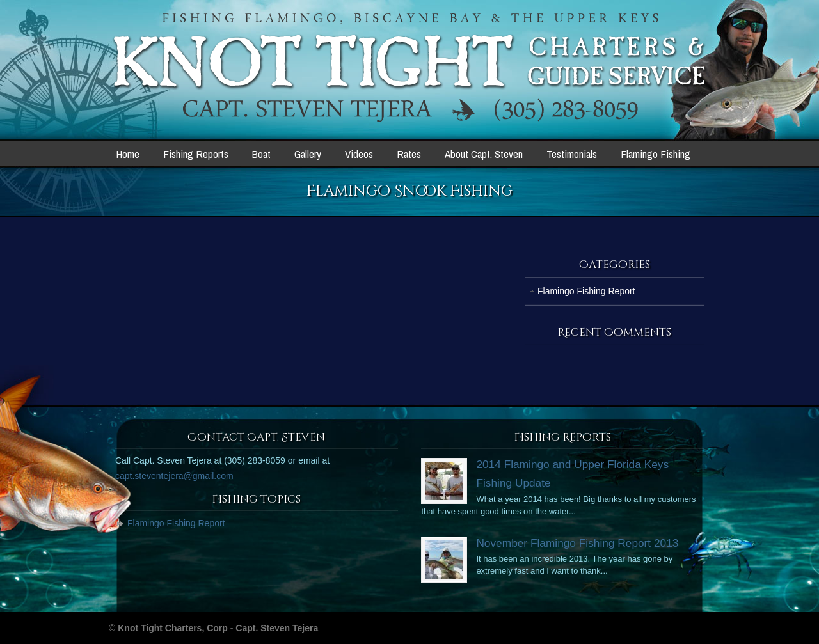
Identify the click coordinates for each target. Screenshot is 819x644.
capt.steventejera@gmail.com (174, 476)
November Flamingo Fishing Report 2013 (577, 543)
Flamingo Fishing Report (586, 291)
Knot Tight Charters (410, 68)
